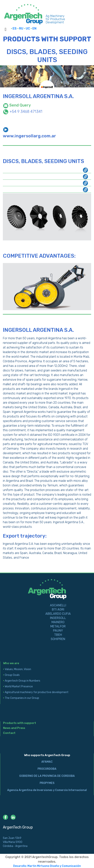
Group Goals (11, 675)
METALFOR (58, 626)
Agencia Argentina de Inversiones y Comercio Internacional (47, 790)
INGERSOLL (58, 618)
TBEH (58, 635)
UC (27, 28)
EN (34, 28)
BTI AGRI (58, 609)
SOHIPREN (58, 639)
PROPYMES (47, 783)
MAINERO (58, 622)
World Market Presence (18, 686)
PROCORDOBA (47, 769)
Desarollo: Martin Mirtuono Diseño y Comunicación (47, 866)
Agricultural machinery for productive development (36, 692)
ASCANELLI (58, 605)
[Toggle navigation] (6, 30)
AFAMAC (47, 762)
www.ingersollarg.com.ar (29, 136)
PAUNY (58, 631)
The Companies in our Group (21, 698)
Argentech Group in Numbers (22, 681)
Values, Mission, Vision (17, 669)
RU (21, 28)
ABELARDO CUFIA (58, 614)
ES (14, 28)
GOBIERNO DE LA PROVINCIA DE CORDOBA (47, 776)
